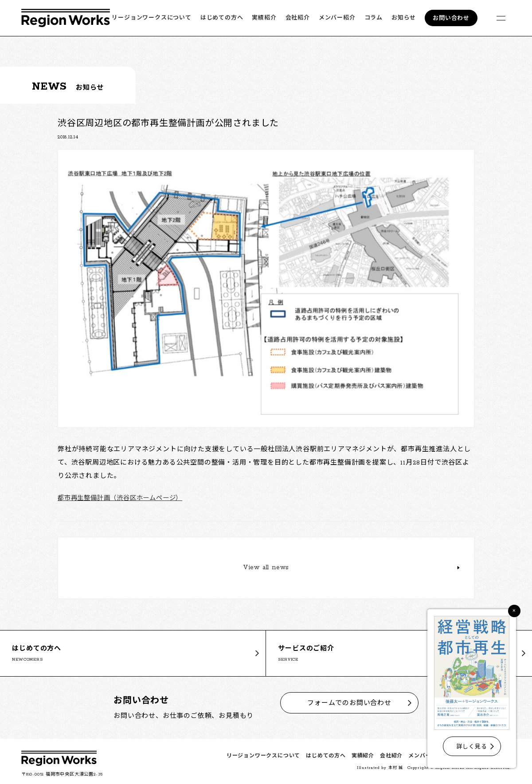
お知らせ (404, 18)
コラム (374, 18)
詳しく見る (472, 747)
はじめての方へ (222, 18)
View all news (266, 569)
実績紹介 (264, 18)
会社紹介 (298, 18)
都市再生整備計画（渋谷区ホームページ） (124, 498)
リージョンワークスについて (151, 18)
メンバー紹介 (337, 18)
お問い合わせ (451, 18)
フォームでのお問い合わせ (349, 703)
